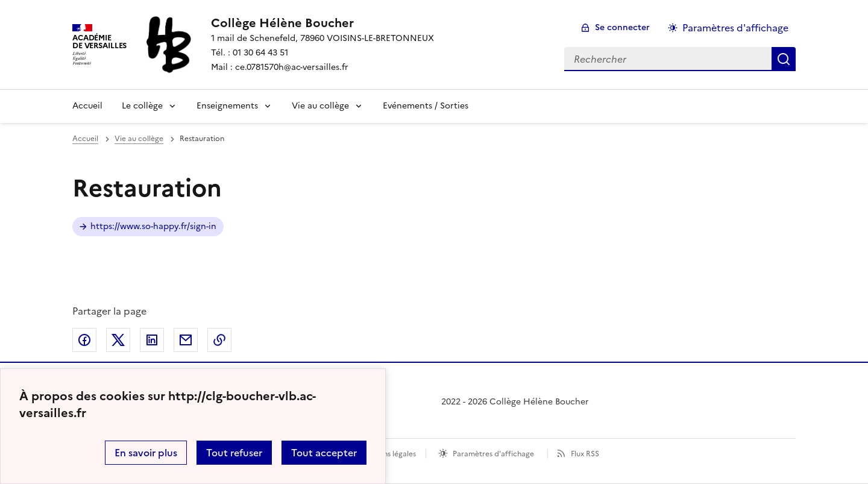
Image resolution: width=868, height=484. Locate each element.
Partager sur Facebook (84, 340)
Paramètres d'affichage (493, 454)
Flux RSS (585, 454)
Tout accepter (324, 453)
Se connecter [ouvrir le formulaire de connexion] (622, 27)
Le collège (142, 106)
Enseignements (227, 106)
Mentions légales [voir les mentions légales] (387, 454)
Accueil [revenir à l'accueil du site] (85, 139)
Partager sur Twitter (118, 340)
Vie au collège (320, 106)
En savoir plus (146, 453)
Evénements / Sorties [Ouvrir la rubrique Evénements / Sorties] (426, 106)
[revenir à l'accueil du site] (322, 23)
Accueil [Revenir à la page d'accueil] (87, 106)
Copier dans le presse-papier (219, 340)
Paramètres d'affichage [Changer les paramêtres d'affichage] (735, 28)
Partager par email (186, 340)
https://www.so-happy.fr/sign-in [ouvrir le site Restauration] (153, 226)
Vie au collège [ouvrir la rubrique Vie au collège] (139, 139)
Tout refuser (234, 453)
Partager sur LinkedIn (152, 340)
